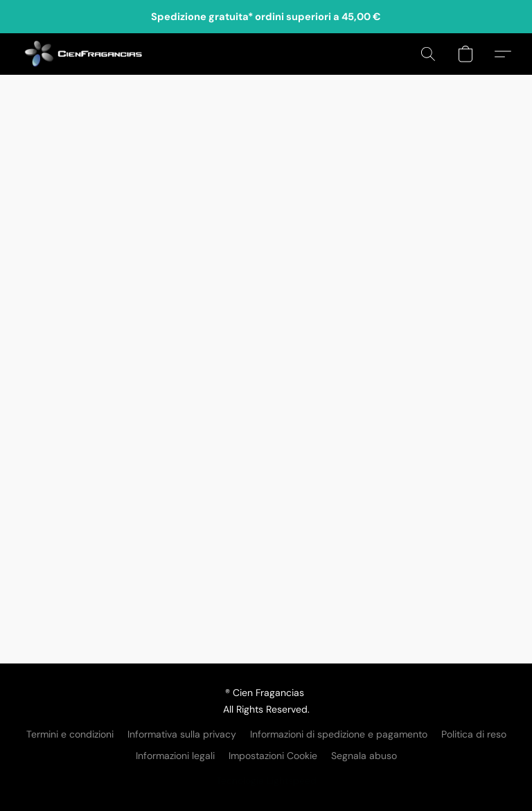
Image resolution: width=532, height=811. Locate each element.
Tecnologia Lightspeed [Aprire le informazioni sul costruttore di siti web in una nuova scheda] (266, 781)
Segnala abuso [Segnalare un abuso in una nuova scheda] (364, 756)
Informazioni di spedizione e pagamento (339, 734)
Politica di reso (474, 734)
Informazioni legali (175, 756)
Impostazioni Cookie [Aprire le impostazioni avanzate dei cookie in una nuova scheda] (273, 756)
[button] (84, 54)
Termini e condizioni (70, 734)
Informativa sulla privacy (182, 734)
